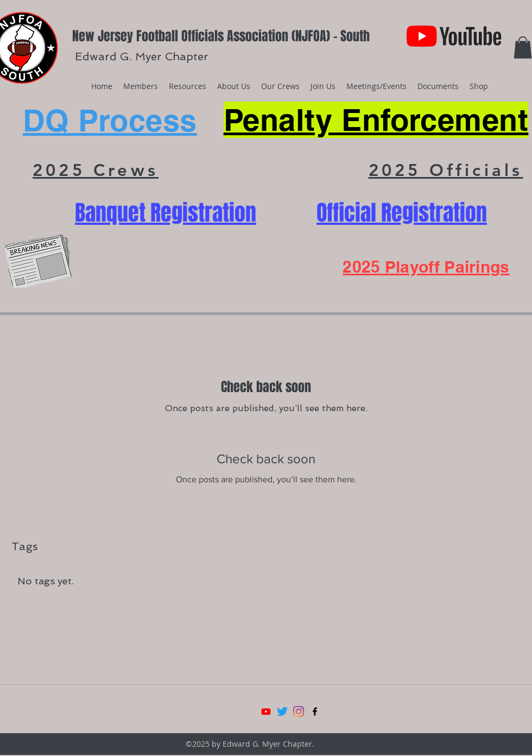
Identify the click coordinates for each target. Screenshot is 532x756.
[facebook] (315, 711)
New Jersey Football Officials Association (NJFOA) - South (221, 36)
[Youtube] (266, 711)
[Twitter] (282, 711)
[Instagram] (299, 711)
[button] (523, 48)
